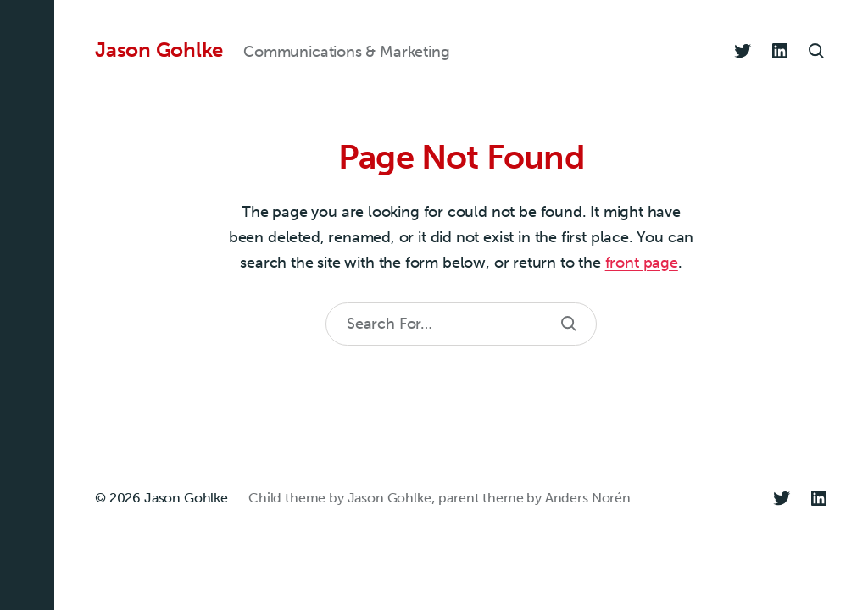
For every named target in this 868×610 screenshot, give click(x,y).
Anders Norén (588, 498)
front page (642, 263)
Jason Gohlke (159, 50)
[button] (27, 305)
